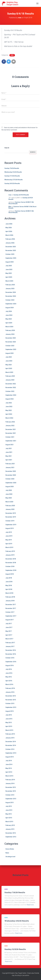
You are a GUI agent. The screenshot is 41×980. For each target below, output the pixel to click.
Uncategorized (10, 857)
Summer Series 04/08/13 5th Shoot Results (21, 203)
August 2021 (10, 445)
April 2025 (9, 277)
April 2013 (9, 818)
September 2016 (11, 662)
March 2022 (9, 418)
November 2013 (11, 791)
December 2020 (11, 471)
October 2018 (10, 566)
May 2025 (9, 273)
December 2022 (11, 384)
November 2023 (11, 342)
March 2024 (9, 327)
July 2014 (9, 761)
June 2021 (9, 452)
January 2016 (10, 692)
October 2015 (10, 703)
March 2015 (9, 730)
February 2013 (10, 825)
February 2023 (10, 376)
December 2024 (11, 292)
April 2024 (9, 323)
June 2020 (9, 494)
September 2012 (11, 837)
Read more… (31, 905)
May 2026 (9, 228)
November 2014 (11, 745)
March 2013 (9, 822)
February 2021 (10, 464)
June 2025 (9, 270)
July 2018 (9, 578)
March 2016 (9, 684)
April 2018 (9, 589)
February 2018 (10, 597)
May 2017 (9, 631)
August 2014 (10, 757)
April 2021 (9, 460)
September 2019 (11, 525)
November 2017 (11, 608)
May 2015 (9, 723)
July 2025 (9, 266)
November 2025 (11, 250)
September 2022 (11, 395)
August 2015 (10, 711)
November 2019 (11, 517)
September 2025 (11, 258)
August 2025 (10, 262)
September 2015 (11, 707)
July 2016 (9, 669)
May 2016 (9, 677)
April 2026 (9, 231)
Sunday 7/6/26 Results (12, 168)
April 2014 (9, 772)
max (10, 195)
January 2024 (10, 334)
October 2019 (10, 521)
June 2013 (9, 810)
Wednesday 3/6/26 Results (13, 172)
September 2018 (11, 570)
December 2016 (11, 650)
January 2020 (10, 509)
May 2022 (9, 410)
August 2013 (10, 803)
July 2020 (9, 490)
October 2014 (10, 749)
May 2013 (9, 814)
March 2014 (9, 776)
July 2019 (9, 532)
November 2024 (11, 296)
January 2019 (10, 555)
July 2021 (9, 448)
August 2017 (10, 620)
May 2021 (9, 456)
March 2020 (9, 502)
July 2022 (9, 403)
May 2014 (9, 768)
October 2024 (10, 300)
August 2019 (10, 528)
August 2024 (10, 308)
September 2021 (11, 441)
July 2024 (9, 311)
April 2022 (9, 414)
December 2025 (11, 247)
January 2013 (10, 829)
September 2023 (11, 349)
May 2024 (9, 319)
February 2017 (10, 643)
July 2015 (9, 715)
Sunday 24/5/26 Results (12, 183)
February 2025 (10, 285)
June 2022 (9, 407)
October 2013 (10, 795)
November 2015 (11, 700)
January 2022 (10, 426)
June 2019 (9, 536)
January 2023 (10, 380)
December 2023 (11, 338)
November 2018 (11, 563)
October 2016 (10, 658)
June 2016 (9, 673)
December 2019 (11, 513)
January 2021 (10, 468)
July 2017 (9, 624)
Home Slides (10, 849)
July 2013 (9, 806)
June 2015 (9, 719)
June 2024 (9, 315)
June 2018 (9, 582)
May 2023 (9, 365)
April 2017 (9, 635)
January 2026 (10, 243)
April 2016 (9, 681)
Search (7, 148)
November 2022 (11, 388)
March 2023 (9, 372)
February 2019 (10, 551)
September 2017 (11, 616)
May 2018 (9, 585)
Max (10, 207)
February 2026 (10, 239)
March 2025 (9, 281)
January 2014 (10, 783)
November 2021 (11, 433)
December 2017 (11, 605)
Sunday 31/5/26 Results (12, 176)
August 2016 (10, 666)
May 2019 (9, 540)
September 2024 (11, 304)
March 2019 (9, 547)
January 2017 (10, 646)
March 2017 (9, 639)
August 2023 (10, 353)
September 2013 (11, 799)
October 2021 (10, 437)
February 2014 (10, 780)
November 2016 (11, 654)
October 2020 (10, 479)
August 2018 (10, 574)
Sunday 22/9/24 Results (21, 195)
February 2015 (10, 734)
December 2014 (11, 742)
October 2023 (10, 346)
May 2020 (9, 498)
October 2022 (10, 391)
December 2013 (11, 787)
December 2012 (11, 833)
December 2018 (11, 559)
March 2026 (9, 235)
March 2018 (9, 593)
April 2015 (9, 726)
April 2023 (9, 368)
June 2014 (9, 764)
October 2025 (10, 254)
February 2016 (10, 688)
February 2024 (10, 330)
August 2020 (10, 487)
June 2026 (9, 224)
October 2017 (10, 612)
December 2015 (11, 696)
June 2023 (9, 361)
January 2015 (10, 738)
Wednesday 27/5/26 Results (14, 180)
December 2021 (11, 429)
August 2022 (10, 399)
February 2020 (10, 506)
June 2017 (9, 627)
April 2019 (9, 544)
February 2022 (10, 422)
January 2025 (10, 289)
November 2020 (11, 475)
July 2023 (9, 357)
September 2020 (11, 483)
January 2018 (10, 601)
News (12, 55)
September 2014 (11, 753)
